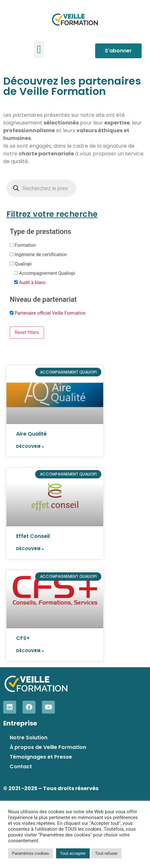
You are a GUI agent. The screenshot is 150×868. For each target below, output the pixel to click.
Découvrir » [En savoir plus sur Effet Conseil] (30, 549)
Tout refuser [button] (106, 853)
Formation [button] (25, 245)
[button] (39, 49)
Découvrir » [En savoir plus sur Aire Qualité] (30, 446)
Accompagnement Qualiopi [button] (47, 273)
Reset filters (27, 332)
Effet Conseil (33, 536)
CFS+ (23, 638)
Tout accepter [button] (73, 853)
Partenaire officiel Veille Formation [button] (50, 313)
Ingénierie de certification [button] (41, 254)
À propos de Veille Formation (48, 747)
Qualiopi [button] (23, 264)
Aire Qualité (31, 434)
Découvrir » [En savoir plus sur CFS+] (30, 651)
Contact (21, 766)
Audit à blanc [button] (32, 282)
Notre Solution (29, 738)
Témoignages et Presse (41, 757)
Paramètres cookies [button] (30, 853)
